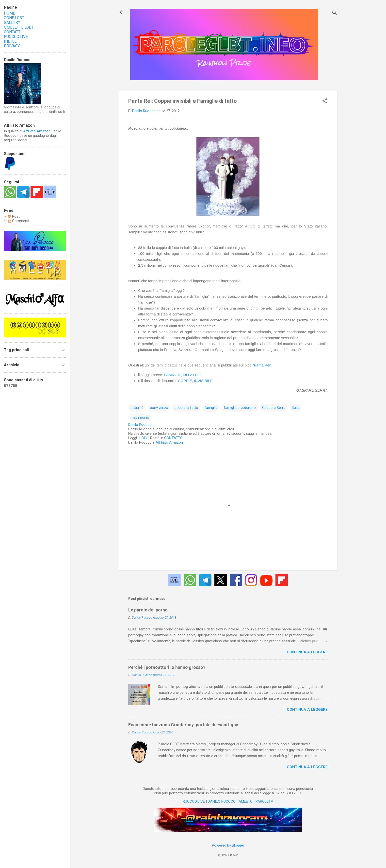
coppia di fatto (186, 408)
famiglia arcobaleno (240, 408)
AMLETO (246, 801)
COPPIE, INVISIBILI (195, 381)
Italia (296, 408)
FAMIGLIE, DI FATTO (182, 375)
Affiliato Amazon (169, 442)
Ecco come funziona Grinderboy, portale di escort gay (183, 725)
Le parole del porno (148, 610)
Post (14, 216)
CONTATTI (13, 32)
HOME (9, 13)
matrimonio (140, 417)
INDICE (10, 41)
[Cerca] (335, 13)
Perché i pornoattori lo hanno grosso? (167, 667)
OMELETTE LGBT (19, 27)
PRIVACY (12, 46)
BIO (144, 438)
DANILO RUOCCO (222, 801)
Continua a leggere (307, 652)
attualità (137, 408)
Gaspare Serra (274, 408)
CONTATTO (173, 438)
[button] (325, 101)
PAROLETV (264, 801)
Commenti (19, 221)
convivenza (159, 408)
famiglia (211, 408)
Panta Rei (262, 365)
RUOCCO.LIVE (194, 801)
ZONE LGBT (14, 18)
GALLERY (12, 23)
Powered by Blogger (228, 845)
